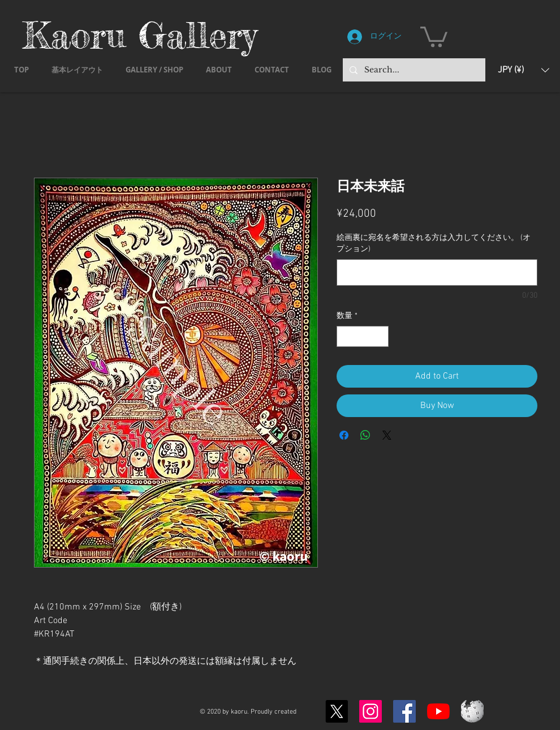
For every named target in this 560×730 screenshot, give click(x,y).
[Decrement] (345, 336)
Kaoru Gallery (140, 35)
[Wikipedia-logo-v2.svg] (472, 711)
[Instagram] (371, 711)
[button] (434, 36)
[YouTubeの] (438, 711)
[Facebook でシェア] (344, 435)
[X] (337, 711)
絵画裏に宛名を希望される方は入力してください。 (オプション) (434, 244)
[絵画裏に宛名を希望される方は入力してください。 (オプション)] (437, 272)
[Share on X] (387, 435)
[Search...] (413, 70)
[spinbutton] (363, 336)
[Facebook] (404, 711)
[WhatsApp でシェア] (365, 435)
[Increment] (380, 336)
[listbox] (524, 70)
